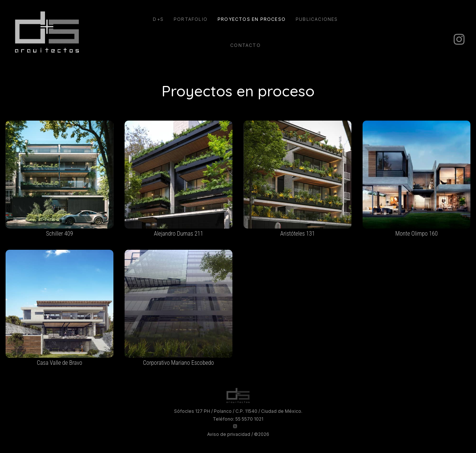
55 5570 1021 (249, 419)
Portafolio (191, 19)
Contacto (245, 45)
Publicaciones (317, 19)
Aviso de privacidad (229, 434)
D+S (158, 19)
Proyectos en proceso (252, 19)
